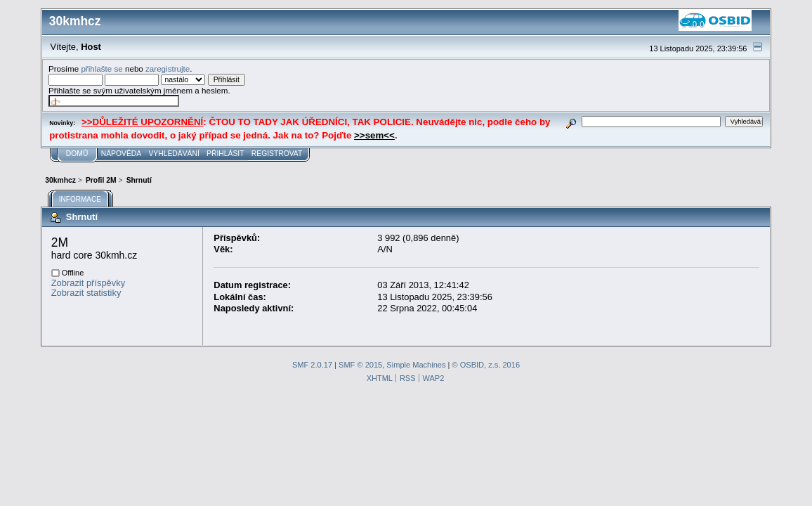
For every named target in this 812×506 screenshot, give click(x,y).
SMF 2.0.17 (312, 365)
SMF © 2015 (360, 365)
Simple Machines (416, 365)
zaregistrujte (168, 69)
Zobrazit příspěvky (88, 283)
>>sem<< (374, 135)
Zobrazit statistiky (86, 293)
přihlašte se (101, 69)
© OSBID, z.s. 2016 (486, 365)
